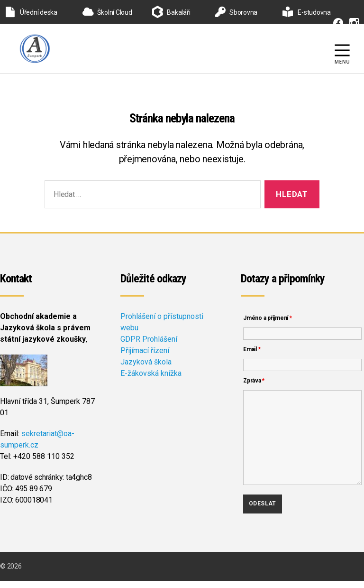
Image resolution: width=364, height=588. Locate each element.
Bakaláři (178, 12)
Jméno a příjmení (268, 325)
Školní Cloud (107, 12)
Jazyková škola (146, 369)
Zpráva (254, 388)
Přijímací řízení (145, 358)
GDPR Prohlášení (149, 346)
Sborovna (236, 12)
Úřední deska (32, 12)
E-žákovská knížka (151, 380)
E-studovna (307, 12)
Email (252, 356)
